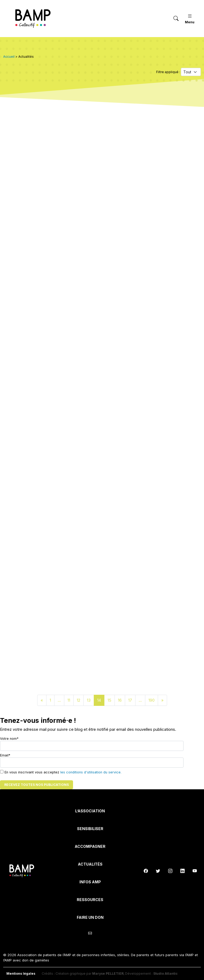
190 (152, 700)
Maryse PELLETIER (108, 974)
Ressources (90, 900)
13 (89, 700)
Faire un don (90, 917)
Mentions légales (21, 974)
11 (69, 700)
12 (78, 700)
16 (120, 700)
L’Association (90, 811)
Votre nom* (92, 744)
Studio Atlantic (165, 974)
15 (109, 700)
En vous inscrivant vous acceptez (61, 772)
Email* (92, 760)
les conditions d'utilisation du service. (91, 772)
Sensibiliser (90, 829)
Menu (190, 18)
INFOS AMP (90, 882)
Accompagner (90, 846)
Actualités (90, 864)
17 (130, 700)
